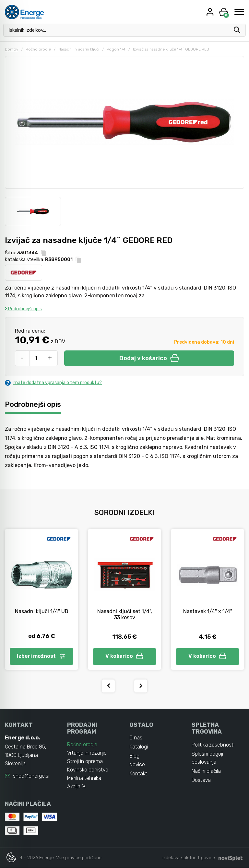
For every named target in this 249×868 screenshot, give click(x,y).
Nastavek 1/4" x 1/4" (208, 611)
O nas (136, 738)
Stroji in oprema (85, 762)
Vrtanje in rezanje (87, 753)
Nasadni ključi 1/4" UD (42, 611)
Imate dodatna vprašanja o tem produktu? (53, 383)
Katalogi (139, 747)
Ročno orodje (38, 49)
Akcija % (77, 787)
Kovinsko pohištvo (88, 770)
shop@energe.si (31, 776)
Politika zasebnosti (213, 745)
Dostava (201, 781)
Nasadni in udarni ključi (79, 49)
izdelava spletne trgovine (189, 858)
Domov (12, 49)
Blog (134, 756)
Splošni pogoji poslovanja (207, 758)
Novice (137, 765)
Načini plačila (207, 772)
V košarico (124, 656)
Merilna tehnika (84, 778)
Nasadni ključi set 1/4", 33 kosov (125, 614)
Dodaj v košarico (149, 358)
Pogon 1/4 (116, 49)
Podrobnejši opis (23, 309)
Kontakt (138, 774)
